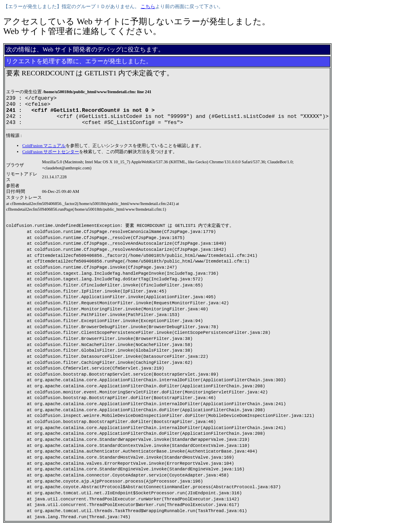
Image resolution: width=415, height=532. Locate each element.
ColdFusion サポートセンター (51, 158)
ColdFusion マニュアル (44, 152)
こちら (148, 6)
